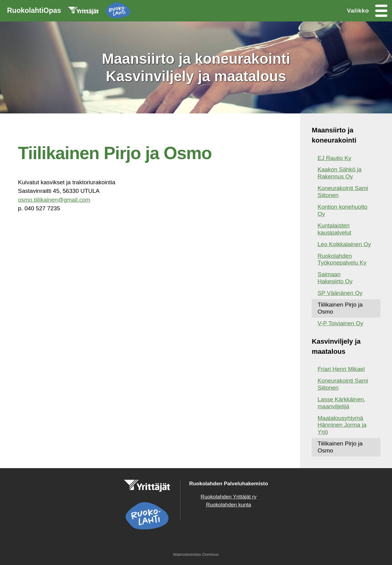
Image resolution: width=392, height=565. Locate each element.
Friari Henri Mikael (341, 369)
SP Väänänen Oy (340, 293)
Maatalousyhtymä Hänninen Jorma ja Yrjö (342, 425)
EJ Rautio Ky (334, 158)
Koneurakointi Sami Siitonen (343, 192)
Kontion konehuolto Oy (343, 210)
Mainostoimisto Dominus (196, 554)
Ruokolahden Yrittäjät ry (228, 497)
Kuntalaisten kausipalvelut (334, 229)
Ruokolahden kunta (229, 505)
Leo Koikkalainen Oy (344, 244)
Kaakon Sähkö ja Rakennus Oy (340, 173)
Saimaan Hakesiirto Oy (335, 278)
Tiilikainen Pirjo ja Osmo (340, 308)
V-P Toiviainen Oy (340, 323)
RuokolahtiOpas (69, 12)
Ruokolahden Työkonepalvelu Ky (342, 259)
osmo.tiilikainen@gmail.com (54, 200)
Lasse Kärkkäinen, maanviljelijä (341, 403)
